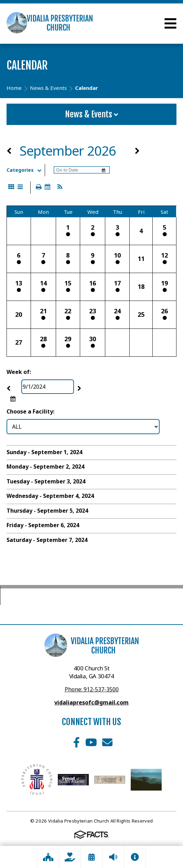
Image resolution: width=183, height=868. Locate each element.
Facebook (77, 742)
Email (107, 742)
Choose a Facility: (30, 411)
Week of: (19, 372)
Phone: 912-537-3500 (92, 689)
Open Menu (170, 23)
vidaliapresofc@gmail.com (91, 702)
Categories (26, 170)
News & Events (91, 114)
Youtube (91, 742)
